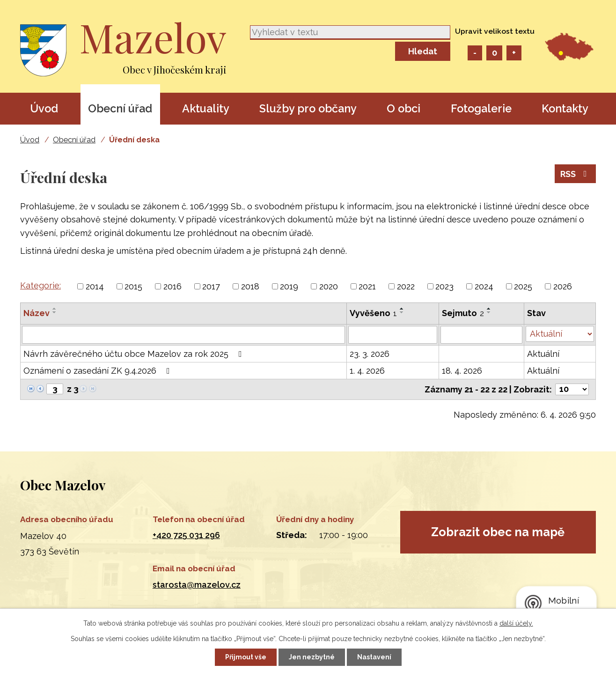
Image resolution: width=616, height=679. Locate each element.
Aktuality (206, 108)
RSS (576, 174)
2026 (563, 286)
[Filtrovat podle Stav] (560, 334)
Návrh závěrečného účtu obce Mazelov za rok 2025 (135, 354)
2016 (172, 286)
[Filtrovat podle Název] (183, 335)
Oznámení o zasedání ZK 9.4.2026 (99, 371)
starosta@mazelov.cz (197, 585)
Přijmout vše (246, 657)
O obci (403, 108)
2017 (211, 286)
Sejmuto (463, 313)
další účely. (516, 623)
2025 (523, 286)
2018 (250, 286)
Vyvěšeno (373, 313)
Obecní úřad (120, 108)
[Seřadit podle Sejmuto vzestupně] (489, 309)
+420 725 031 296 (186, 535)
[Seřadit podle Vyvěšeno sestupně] (402, 312)
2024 (484, 286)
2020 (329, 286)
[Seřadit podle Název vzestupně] (55, 309)
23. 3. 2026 (370, 354)
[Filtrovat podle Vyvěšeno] (393, 335)
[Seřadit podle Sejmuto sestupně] (489, 312)
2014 (95, 286)
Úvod (44, 108)
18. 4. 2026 (462, 371)
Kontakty (565, 108)
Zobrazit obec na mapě (498, 532)
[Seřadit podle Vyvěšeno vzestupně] (402, 309)
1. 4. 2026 (367, 371)
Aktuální (543, 354)
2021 (367, 286)
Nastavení (374, 657)
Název (37, 313)
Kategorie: (40, 285)
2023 (444, 286)
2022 (406, 286)
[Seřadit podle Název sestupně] (55, 312)
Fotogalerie (481, 108)
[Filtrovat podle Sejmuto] (481, 335)
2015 (133, 286)
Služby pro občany (308, 108)
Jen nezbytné (312, 657)
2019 (289, 286)
